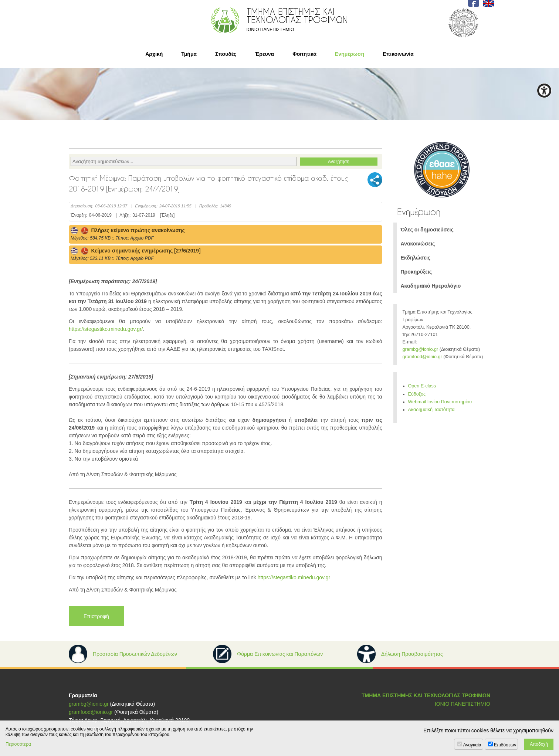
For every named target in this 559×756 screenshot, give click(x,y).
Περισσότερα (18, 744)
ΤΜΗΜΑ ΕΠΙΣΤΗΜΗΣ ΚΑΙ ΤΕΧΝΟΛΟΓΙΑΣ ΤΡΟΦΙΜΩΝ (426, 695)
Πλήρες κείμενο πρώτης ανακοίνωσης (128, 230)
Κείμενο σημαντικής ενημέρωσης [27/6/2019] (136, 251)
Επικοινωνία (398, 54)
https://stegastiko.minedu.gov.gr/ (106, 329)
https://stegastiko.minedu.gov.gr (294, 577)
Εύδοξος (417, 394)
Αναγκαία (472, 745)
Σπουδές (226, 54)
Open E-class (422, 386)
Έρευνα (264, 54)
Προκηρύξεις (416, 272)
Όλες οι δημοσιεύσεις (427, 230)
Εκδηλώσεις (416, 258)
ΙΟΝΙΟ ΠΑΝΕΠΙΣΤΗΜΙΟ (463, 704)
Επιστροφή (96, 616)
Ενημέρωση (350, 54)
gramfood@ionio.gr (422, 357)
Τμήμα (189, 54)
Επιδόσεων (505, 745)
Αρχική (154, 54)
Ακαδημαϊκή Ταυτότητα (431, 410)
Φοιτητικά (304, 54)
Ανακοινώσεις (418, 244)
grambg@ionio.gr (421, 349)
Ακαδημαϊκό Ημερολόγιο (431, 286)
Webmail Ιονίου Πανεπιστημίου (440, 402)
